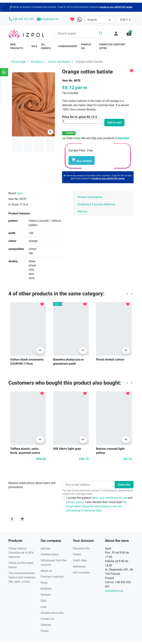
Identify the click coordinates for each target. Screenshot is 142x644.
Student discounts (52, 613)
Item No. (68, 81)
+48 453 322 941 (21, 19)
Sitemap (46, 625)
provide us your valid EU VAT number (116, 7)
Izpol (20, 193)
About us (46, 571)
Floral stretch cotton (110, 359)
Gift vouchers (81, 573)
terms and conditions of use (110, 498)
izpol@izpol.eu (114, 591)
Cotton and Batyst (59, 62)
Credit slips (80, 560)
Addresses (79, 566)
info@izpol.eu (47, 19)
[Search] (80, 34)
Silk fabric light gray (67, 449)
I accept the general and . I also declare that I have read (99, 504)
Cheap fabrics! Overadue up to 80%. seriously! (21, 553)
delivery (45, 548)
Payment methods (52, 577)
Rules (44, 583)
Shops (45, 631)
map (43, 607)
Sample (45, 595)
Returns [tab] (82, 211)
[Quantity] (83, 121)
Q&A (43, 601)
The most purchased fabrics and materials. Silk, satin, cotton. (22, 577)
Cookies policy (50, 554)
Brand (12, 193)
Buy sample (82, 160)
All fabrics (37, 62)
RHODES (46, 589)
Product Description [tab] (90, 197)
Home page (19, 62)
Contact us (47, 619)
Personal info (81, 548)
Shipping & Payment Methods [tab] (96, 204)
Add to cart (114, 122)
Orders (77, 554)
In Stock (14, 205)
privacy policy (75, 502)
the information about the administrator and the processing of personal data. (96, 506)
